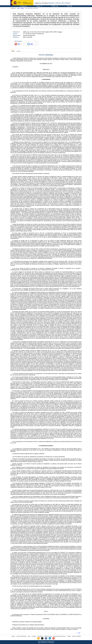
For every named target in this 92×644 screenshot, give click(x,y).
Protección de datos (48, 636)
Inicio (18, 8)
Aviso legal (34, 636)
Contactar (13, 636)
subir (79, 633)
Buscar (22, 8)
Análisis (18, 51)
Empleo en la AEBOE (77, 636)
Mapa (29, 636)
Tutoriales (69, 636)
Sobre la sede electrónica (22, 636)
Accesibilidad (40, 636)
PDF (19, 44)
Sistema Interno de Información (59, 636)
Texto (13, 51)
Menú (69, 6)
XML (32, 44)
